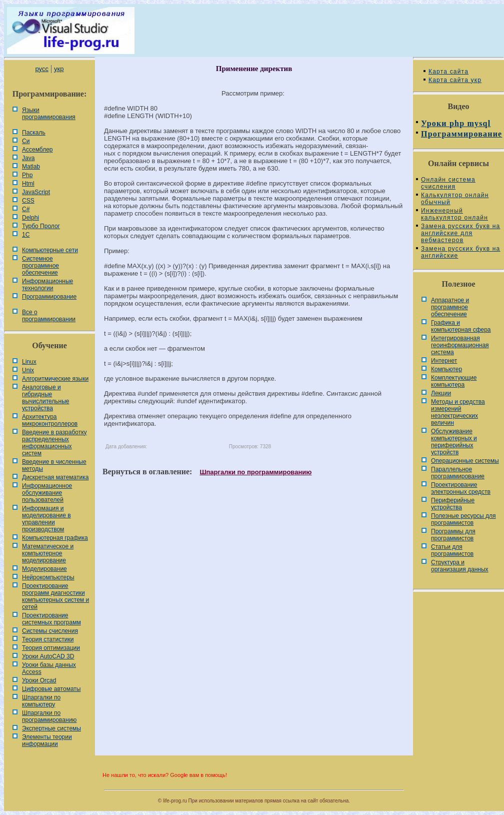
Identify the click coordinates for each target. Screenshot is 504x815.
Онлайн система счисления (448, 183)
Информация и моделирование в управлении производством (46, 519)
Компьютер (446, 369)
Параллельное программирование (458, 473)
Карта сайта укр (455, 80)
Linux (29, 362)
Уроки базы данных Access (49, 668)
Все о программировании (49, 316)
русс (41, 69)
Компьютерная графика (55, 538)
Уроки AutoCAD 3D (48, 656)
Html (28, 184)
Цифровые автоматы (51, 689)
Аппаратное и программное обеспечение (450, 307)
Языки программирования (49, 114)
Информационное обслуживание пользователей (47, 493)
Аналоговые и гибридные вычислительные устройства (45, 398)
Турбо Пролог (41, 226)
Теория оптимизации (51, 648)
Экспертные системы (51, 728)
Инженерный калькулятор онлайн (454, 214)
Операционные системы (465, 461)
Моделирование (44, 569)
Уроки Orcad (39, 680)
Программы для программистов (453, 535)
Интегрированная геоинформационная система (460, 345)
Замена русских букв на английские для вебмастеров (460, 233)
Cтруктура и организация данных (460, 566)
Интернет (444, 361)
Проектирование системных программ (51, 619)
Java (28, 158)
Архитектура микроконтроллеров (50, 420)
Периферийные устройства (453, 504)
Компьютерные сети (50, 250)
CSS (28, 201)
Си (26, 141)
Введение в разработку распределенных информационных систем (54, 443)
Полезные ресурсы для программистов (463, 519)
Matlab (31, 167)
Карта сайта (448, 72)
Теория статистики (48, 639)
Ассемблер (37, 150)
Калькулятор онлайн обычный (455, 199)
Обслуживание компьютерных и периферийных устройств (454, 442)
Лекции (441, 393)
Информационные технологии (47, 285)
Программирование (49, 297)
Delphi (30, 218)
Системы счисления (50, 631)
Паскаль (34, 133)
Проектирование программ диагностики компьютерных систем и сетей (55, 596)
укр (59, 69)
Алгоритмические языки (55, 379)
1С (26, 235)
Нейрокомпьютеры (48, 577)
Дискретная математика (55, 477)
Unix (28, 370)
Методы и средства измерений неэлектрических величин (458, 412)
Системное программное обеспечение (40, 266)
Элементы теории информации (47, 740)
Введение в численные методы (54, 465)
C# (26, 209)
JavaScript (36, 192)
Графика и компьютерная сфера (461, 326)
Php (27, 175)
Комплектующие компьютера (454, 381)
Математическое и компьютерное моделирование (48, 553)
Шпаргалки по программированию (49, 716)
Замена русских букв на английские (460, 252)
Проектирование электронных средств (461, 488)
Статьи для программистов (452, 550)
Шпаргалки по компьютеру (41, 701)
